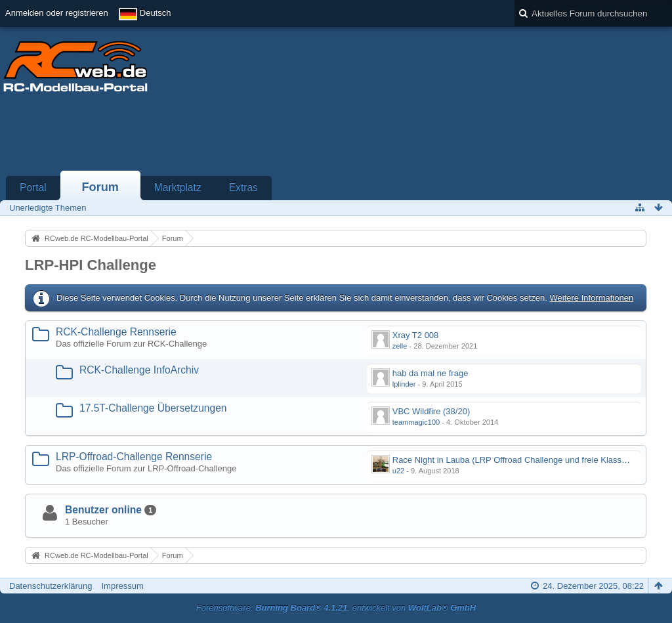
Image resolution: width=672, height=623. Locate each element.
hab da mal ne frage (430, 373)
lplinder (404, 384)
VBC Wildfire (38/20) (431, 411)
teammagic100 (416, 422)
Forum (100, 187)
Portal (33, 187)
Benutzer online (103, 510)
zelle (400, 346)
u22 (398, 471)
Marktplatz (178, 187)
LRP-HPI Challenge (91, 265)
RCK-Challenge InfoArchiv (139, 370)
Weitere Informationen (591, 298)
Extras (243, 187)
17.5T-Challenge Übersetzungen (153, 408)
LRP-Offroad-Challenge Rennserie (134, 457)
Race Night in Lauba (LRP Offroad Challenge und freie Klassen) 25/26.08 (531, 460)
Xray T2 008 (416, 335)
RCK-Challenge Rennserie (116, 332)
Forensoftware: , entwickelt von (336, 608)
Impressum (122, 586)
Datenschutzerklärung (51, 586)
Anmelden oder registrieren (57, 13)
